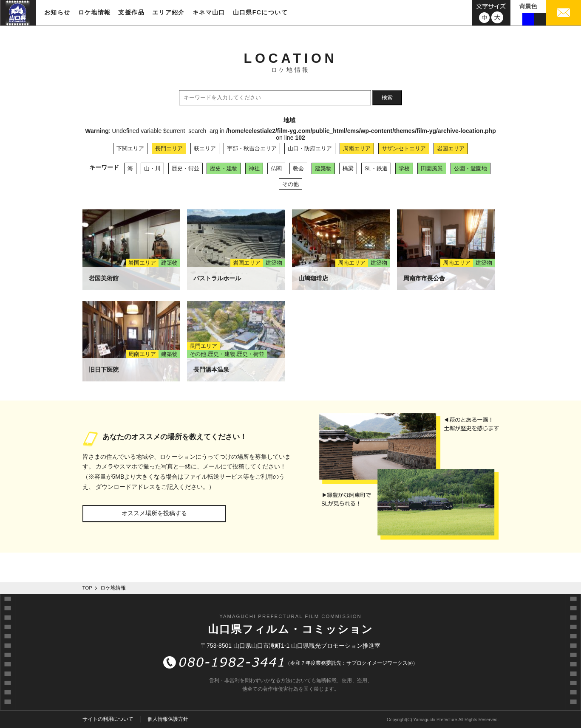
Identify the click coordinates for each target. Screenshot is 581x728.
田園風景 (432, 168)
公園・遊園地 (470, 168)
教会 (298, 168)
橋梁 (348, 168)
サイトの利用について (108, 719)
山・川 (152, 168)
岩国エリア (451, 148)
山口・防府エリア (310, 148)
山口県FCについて (260, 12)
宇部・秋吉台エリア (252, 148)
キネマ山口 (209, 12)
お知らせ (57, 12)
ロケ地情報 (95, 12)
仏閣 (276, 168)
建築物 (323, 168)
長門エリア (169, 148)
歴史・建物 (224, 168)
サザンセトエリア (404, 148)
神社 (254, 168)
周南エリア (357, 148)
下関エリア (130, 148)
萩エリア (205, 148)
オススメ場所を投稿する (154, 513)
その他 (290, 184)
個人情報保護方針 (168, 719)
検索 (387, 97)
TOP (88, 588)
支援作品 (131, 12)
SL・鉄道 (376, 168)
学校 (404, 168)
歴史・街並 (186, 168)
